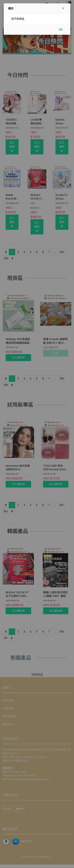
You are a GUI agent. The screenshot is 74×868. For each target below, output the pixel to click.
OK (61, 29)
